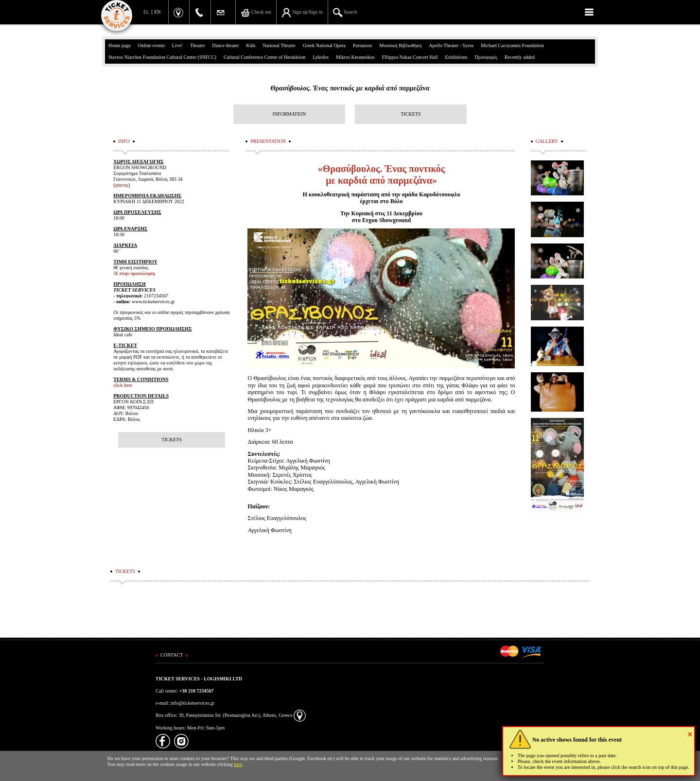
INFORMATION (289, 114)
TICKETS (411, 114)
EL (146, 12)
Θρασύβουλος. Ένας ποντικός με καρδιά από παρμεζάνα (350, 88)
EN (157, 12)
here (238, 764)
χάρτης (122, 185)
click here (123, 385)
